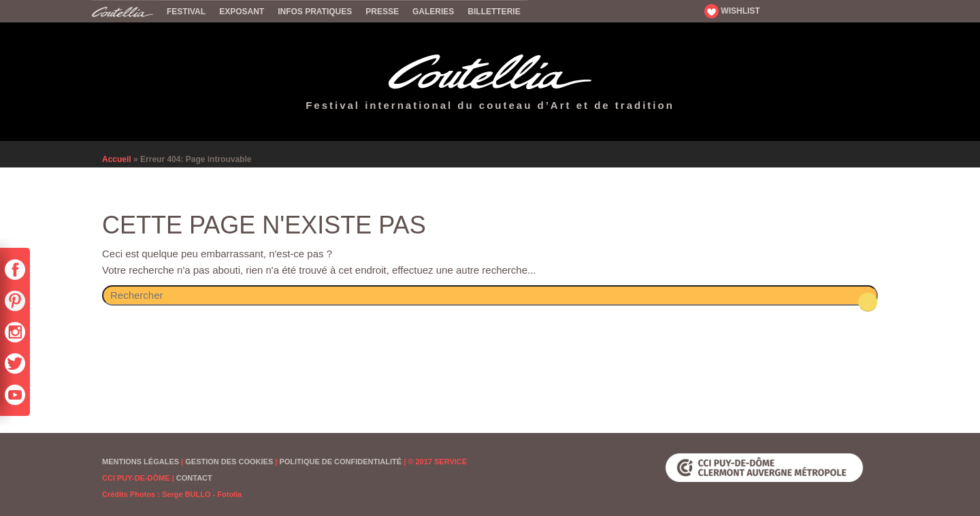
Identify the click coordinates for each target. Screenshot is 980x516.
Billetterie (494, 12)
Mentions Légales (141, 462)
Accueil (126, 11)
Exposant (242, 12)
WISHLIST (732, 11)
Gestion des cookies (229, 462)
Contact (194, 478)
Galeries (433, 12)
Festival (186, 12)
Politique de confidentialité (340, 462)
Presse (382, 12)
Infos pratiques (315, 12)
